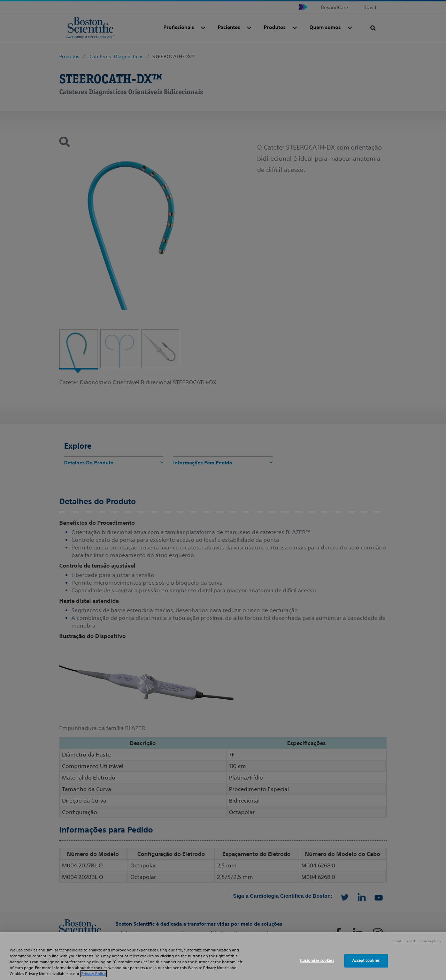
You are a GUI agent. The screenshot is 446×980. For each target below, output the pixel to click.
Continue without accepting (417, 941)
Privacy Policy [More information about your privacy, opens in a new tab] (94, 974)
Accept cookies (366, 960)
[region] (223, 956)
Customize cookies (317, 960)
